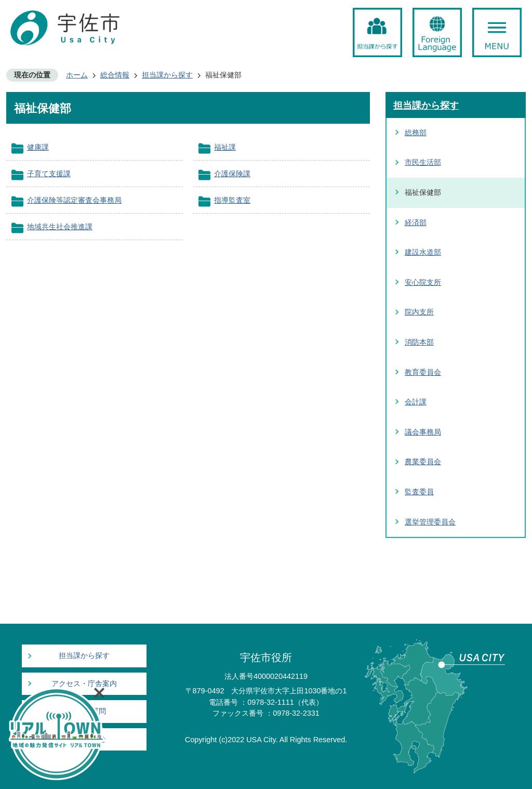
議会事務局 (423, 432)
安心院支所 (423, 282)
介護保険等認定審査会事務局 (74, 200)
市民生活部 (423, 162)
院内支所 (419, 312)
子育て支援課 (49, 174)
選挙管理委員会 (430, 522)
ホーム (77, 75)
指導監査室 (232, 200)
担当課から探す (167, 75)
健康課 (38, 147)
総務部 (416, 133)
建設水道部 (423, 252)
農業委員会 (423, 462)
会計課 (416, 402)
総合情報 (115, 75)
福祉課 (225, 147)
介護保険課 (232, 174)
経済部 (416, 222)
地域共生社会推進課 (60, 227)
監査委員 (419, 492)
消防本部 (419, 342)
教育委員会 (423, 372)
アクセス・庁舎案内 (84, 684)
